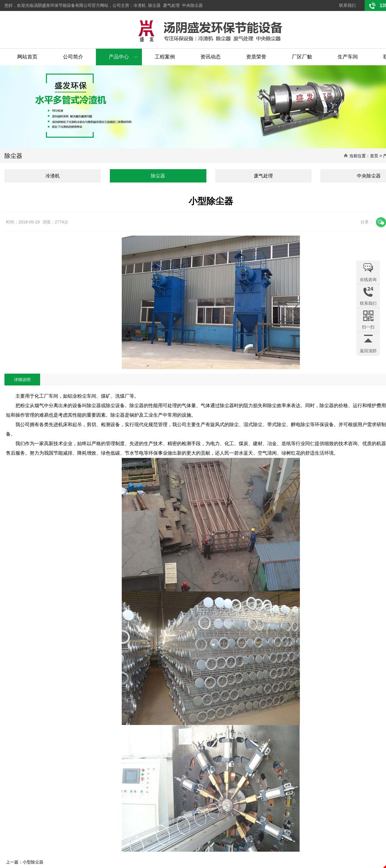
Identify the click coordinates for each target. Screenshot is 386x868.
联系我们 (347, 5)
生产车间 (348, 57)
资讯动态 (211, 57)
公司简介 (73, 57)
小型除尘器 (33, 862)
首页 (374, 156)
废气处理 (171, 5)
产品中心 (119, 57)
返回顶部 (368, 351)
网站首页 (27, 57)
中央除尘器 (192, 5)
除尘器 (154, 5)
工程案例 (165, 57)
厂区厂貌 (302, 57)
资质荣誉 (256, 57)
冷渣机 (140, 5)
